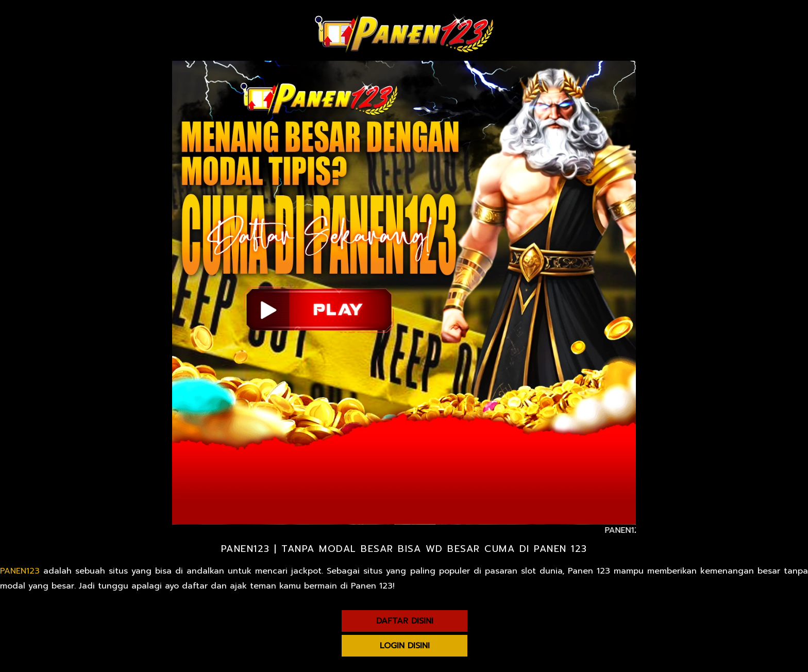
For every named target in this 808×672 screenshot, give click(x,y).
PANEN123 (20, 571)
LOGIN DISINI (405, 646)
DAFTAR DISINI (405, 621)
